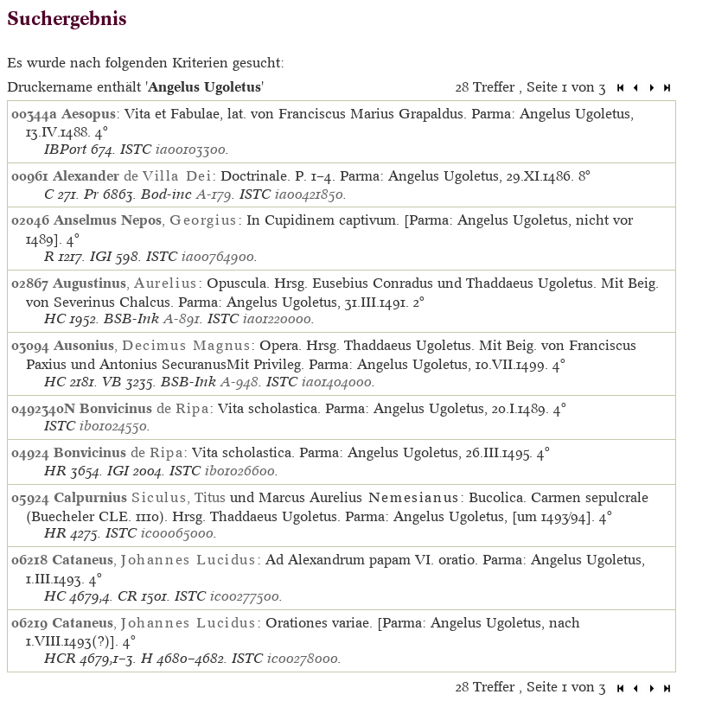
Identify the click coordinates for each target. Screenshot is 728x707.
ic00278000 (303, 658)
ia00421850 (309, 194)
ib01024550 (113, 426)
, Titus (140, 497)
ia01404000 (337, 382)
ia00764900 (218, 256)
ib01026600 (240, 471)
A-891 (182, 318)
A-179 (214, 194)
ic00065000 (177, 533)
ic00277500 (245, 596)
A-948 (239, 382)
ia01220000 (277, 318)
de (132, 175)
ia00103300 (191, 149)
